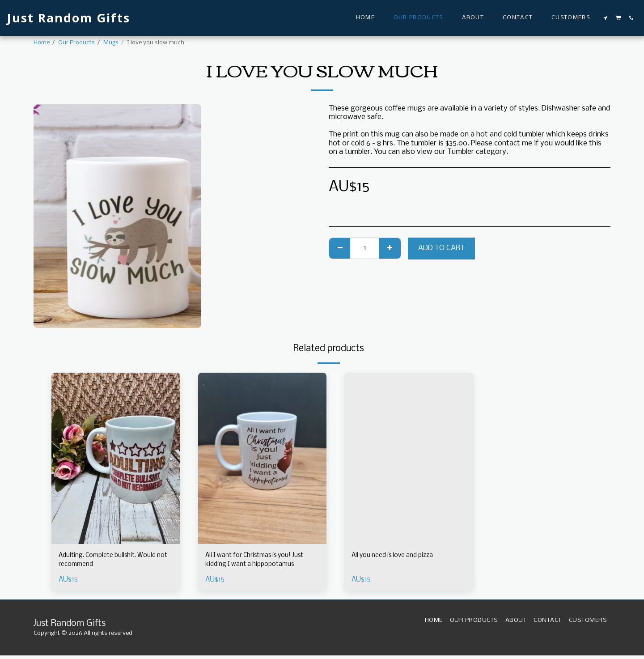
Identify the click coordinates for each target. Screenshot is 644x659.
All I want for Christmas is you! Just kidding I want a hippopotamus (256, 562)
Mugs (111, 43)
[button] (606, 18)
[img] (116, 458)
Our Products (76, 43)
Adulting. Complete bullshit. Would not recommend (115, 562)
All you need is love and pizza (399, 556)
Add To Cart (441, 248)
